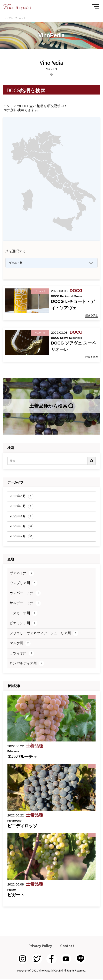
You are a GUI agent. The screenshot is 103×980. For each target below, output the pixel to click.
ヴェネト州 (22, 574)
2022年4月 (21, 517)
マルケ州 (20, 644)
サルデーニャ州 (25, 604)
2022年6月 (21, 497)
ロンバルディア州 (27, 664)
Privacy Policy (40, 946)
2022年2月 (21, 537)
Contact (67, 946)
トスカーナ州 (24, 614)
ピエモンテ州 (24, 624)
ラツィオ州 (22, 654)
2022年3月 (21, 527)
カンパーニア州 (25, 594)
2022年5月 (21, 507)
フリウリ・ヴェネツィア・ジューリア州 (44, 634)
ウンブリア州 (24, 584)
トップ (7, 18)
